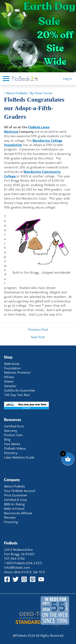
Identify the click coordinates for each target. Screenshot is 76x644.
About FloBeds (17, 93)
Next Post (38, 337)
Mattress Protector (17, 372)
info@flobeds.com (17, 567)
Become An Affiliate (18, 513)
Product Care (13, 435)
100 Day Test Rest (17, 395)
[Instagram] (24, 579)
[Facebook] (7, 579)
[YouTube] (41, 579)
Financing (11, 522)
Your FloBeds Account (20, 491)
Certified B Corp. (16, 500)
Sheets (9, 381)
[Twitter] (16, 579)
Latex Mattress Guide (19, 457)
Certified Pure (14, 426)
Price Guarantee (16, 495)
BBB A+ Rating (14, 504)
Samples (10, 386)
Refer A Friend (14, 509)
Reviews (10, 517)
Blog (7, 439)
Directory (11, 453)
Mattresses (12, 364)
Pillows (9, 377)
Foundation (12, 368)
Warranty (11, 431)
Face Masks (12, 444)
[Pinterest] (33, 579)
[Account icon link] (68, 79)
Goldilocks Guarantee (20, 390)
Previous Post (38, 330)
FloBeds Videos (15, 448)
